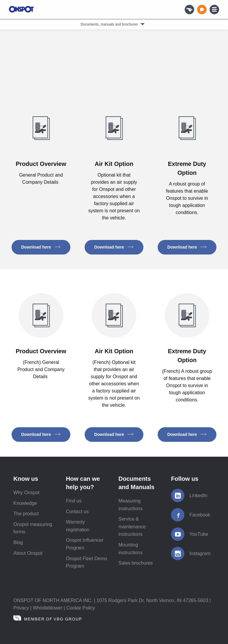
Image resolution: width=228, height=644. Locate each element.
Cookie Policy (81, 608)
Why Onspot (26, 493)
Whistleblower (48, 608)
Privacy (21, 608)
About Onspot (28, 553)
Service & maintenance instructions (132, 527)
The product (26, 514)
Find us (74, 501)
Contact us (77, 512)
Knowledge (25, 503)
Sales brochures (136, 563)
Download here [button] (41, 247)
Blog (18, 542)
